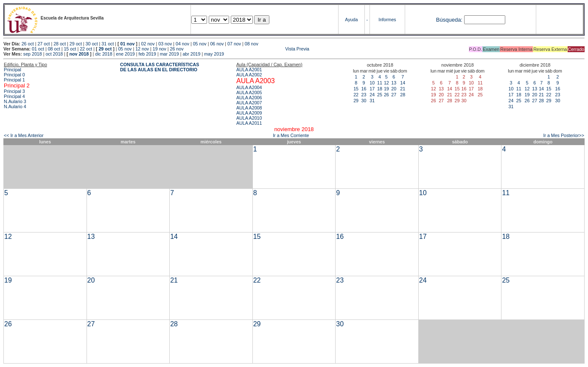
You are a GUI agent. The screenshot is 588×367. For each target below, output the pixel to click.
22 (356, 95)
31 (372, 101)
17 (372, 89)
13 (394, 83)
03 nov (165, 44)
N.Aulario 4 (15, 106)
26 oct (28, 44)
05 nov (200, 44)
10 (372, 83)
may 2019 (214, 54)
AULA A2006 (249, 98)
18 (380, 89)
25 (380, 95)
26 (386, 95)
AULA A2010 (249, 118)
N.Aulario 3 (16, 101)
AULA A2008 (249, 108)
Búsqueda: (449, 20)
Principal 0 (14, 75)
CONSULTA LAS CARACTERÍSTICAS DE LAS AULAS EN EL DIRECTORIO (160, 67)
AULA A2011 (249, 123)
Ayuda (351, 20)
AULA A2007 (249, 103)
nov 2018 (79, 54)
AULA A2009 (249, 113)
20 (394, 89)
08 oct (54, 49)
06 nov (217, 44)
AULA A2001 (249, 70)
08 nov (252, 44)
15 (356, 89)
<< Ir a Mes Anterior (24, 135)
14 (403, 83)
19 (386, 89)
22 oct (86, 49)
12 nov (142, 49)
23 (364, 95)
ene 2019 (125, 54)
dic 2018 (104, 54)
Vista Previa (247, 49)
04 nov (182, 44)
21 (403, 89)
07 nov (234, 44)
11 (380, 83)
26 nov (177, 49)
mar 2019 (169, 54)
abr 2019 (191, 54)
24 (372, 95)
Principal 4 (14, 96)
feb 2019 (147, 54)
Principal (13, 70)
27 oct (43, 44)
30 (364, 101)
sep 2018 (33, 54)
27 (394, 95)
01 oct (38, 49)
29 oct (76, 44)
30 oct (92, 44)
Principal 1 (14, 80)
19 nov (160, 49)
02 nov (148, 44)
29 (356, 101)
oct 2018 (54, 54)
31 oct (108, 44)
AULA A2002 (249, 75)
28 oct (60, 44)
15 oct (70, 49)
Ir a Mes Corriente (291, 135)
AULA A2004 (249, 87)
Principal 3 (14, 91)
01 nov (128, 44)
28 (403, 95)
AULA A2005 (249, 92)
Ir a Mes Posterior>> (564, 135)
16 (364, 89)
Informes (387, 20)
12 (386, 83)
